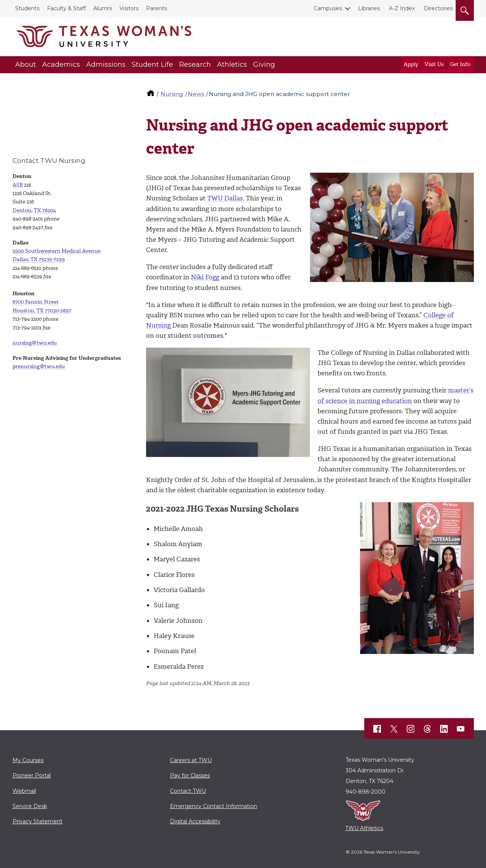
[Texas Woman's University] (104, 36)
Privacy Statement (38, 821)
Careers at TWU (191, 760)
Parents (156, 8)
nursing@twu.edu (35, 343)
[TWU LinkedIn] (444, 729)
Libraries (369, 8)
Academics (61, 65)
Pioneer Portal (32, 775)
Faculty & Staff (66, 8)
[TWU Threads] (427, 729)
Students (27, 8)
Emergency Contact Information (214, 806)
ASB (18, 185)
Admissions (106, 65)
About (26, 65)
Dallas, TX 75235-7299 (39, 259)
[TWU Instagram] (411, 729)
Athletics (232, 65)
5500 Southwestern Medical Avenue (57, 251)
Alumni (103, 8)
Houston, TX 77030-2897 (42, 311)
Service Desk (30, 806)
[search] (465, 9)
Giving (264, 65)
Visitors (129, 8)
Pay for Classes (190, 775)
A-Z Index (402, 8)
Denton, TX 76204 (34, 210)
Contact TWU (188, 791)
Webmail (24, 791)
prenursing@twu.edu (39, 366)
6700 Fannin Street (36, 302)
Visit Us (434, 64)
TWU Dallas (225, 198)
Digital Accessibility (195, 821)
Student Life (152, 65)
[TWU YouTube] (461, 729)
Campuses (329, 8)
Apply (411, 64)
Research (195, 65)
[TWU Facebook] (377, 729)
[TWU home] (151, 94)
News (196, 94)
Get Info (460, 64)
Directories (438, 8)
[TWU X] (394, 729)
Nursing (172, 94)
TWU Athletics (364, 828)
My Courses (28, 760)
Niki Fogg (205, 277)
